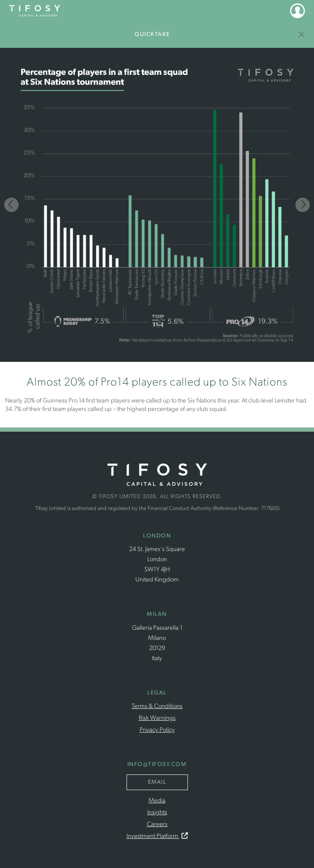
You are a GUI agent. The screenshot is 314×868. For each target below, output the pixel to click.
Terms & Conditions (157, 707)
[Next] (303, 205)
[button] (297, 11)
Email (157, 782)
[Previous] (11, 205)
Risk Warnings (157, 718)
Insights (157, 813)
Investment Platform (157, 836)
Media (157, 801)
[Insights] (302, 34)
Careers (157, 825)
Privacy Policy (157, 730)
